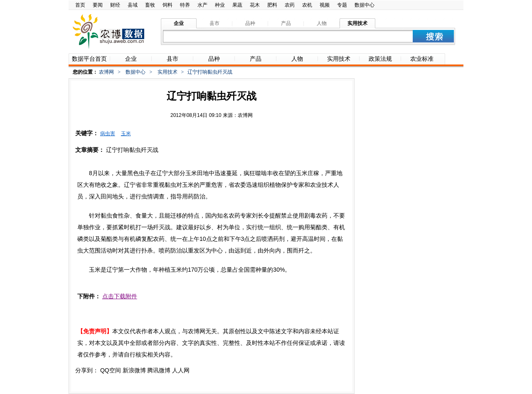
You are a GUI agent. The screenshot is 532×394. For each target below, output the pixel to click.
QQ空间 (111, 370)
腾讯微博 (159, 370)
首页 (80, 5)
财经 (115, 5)
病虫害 (108, 134)
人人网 (181, 370)
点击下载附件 (120, 296)
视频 (325, 5)
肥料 (272, 5)
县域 (133, 5)
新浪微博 (134, 370)
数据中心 (365, 5)
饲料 (167, 5)
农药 (290, 5)
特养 (185, 5)
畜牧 (150, 5)
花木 (255, 5)
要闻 (98, 5)
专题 (342, 5)
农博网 (106, 72)
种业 (220, 5)
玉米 (126, 134)
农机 (307, 5)
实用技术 (167, 72)
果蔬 (237, 5)
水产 (202, 5)
